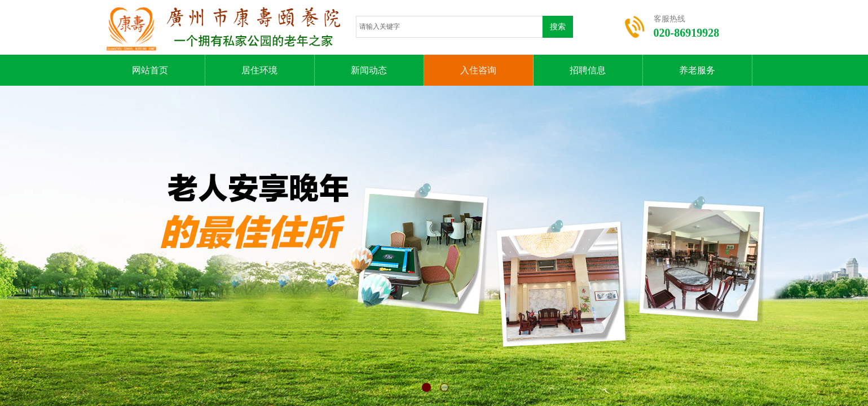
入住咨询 (478, 70)
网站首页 (150, 70)
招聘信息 (588, 70)
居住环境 (259, 70)
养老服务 (697, 70)
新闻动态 (369, 70)
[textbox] (449, 27)
